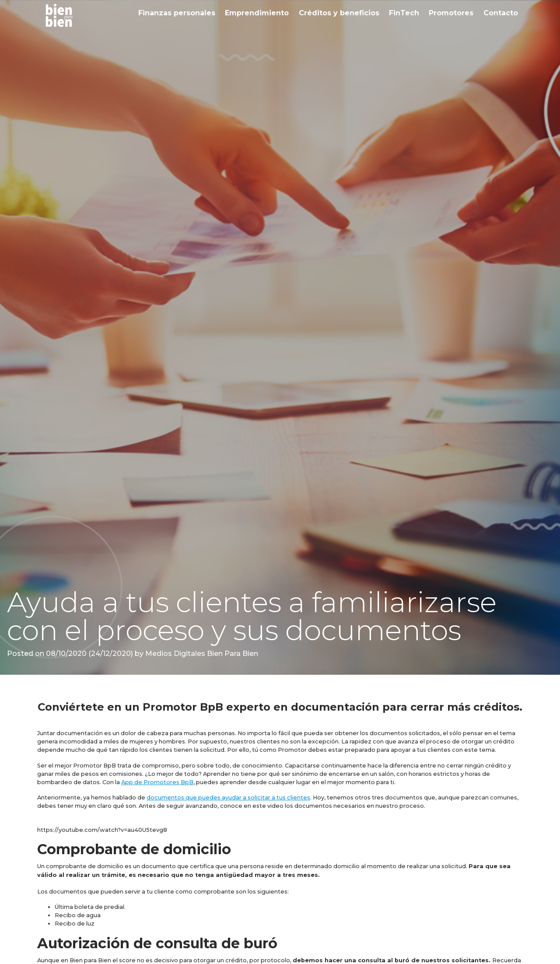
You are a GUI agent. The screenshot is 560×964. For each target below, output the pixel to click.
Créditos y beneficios (339, 13)
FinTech (404, 13)
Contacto (501, 13)
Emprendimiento (257, 13)
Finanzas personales (177, 13)
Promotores (451, 13)
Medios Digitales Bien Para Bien (201, 654)
